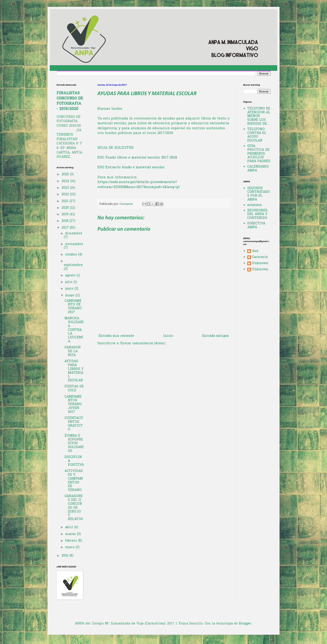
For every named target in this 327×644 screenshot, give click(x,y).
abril (70, 527)
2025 (66, 175)
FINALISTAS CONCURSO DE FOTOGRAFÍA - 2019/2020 (70, 101)
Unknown (260, 264)
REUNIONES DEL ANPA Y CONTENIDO (257, 214)
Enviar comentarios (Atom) (143, 343)
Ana (255, 251)
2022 (66, 194)
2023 (66, 188)
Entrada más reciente (116, 336)
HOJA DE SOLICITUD (115, 148)
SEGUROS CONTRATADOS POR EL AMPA (259, 194)
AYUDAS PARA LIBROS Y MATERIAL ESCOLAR (74, 371)
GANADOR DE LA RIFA (73, 351)
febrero (72, 541)
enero (70, 547)
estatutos (255, 205)
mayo (70, 296)
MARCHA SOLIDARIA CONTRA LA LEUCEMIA (74, 330)
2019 (66, 214)
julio (69, 282)
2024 (66, 181)
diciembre (74, 234)
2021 (66, 201)
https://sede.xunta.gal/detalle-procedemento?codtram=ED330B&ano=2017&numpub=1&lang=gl (139, 185)
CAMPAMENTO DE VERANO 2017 (73, 307)
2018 (66, 221)
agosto (71, 276)
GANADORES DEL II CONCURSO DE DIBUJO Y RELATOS (74, 508)
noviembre (74, 244)
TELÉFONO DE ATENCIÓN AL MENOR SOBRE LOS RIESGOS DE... (259, 116)
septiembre (73, 265)
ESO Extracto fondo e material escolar (131, 167)
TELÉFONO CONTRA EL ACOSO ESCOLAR (257, 135)
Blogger (245, 624)
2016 (66, 556)
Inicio (168, 336)
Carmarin (260, 258)
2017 (66, 228)
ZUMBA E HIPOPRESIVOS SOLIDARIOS (74, 443)
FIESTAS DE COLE (74, 389)
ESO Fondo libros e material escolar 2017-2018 (137, 158)
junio (70, 289)
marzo (71, 534)
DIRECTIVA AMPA (256, 225)
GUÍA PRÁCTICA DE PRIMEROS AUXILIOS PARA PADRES (259, 154)
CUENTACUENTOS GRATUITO (74, 424)
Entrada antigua (215, 336)
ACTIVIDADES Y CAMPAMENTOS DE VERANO (74, 481)
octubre (72, 255)
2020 (66, 208)
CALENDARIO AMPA (258, 169)
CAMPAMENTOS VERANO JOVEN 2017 (73, 404)
